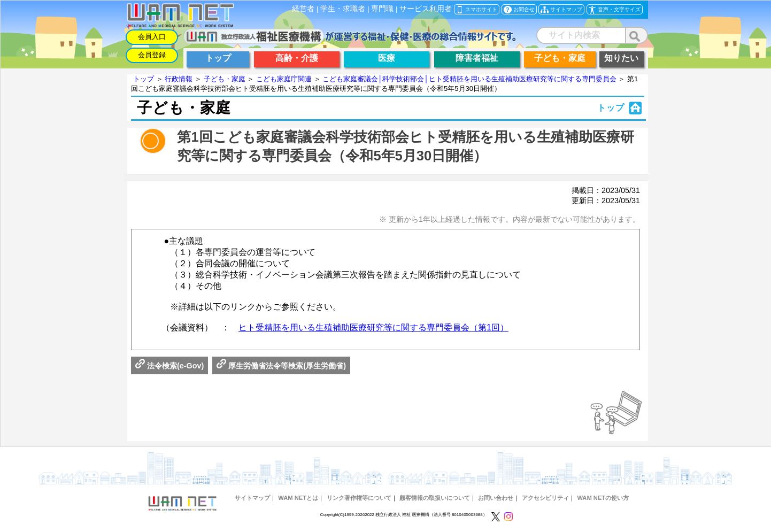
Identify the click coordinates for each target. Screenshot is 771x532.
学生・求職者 (343, 9)
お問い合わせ (496, 498)
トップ (144, 79)
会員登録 (152, 55)
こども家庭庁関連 (284, 79)
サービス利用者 (426, 9)
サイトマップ (252, 498)
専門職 (382, 9)
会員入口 (152, 37)
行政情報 (179, 79)
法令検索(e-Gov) (169, 366)
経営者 (303, 9)
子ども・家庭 (225, 79)
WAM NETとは (298, 498)
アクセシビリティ (545, 498)
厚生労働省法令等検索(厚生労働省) (281, 366)
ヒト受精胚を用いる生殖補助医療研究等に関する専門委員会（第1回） (373, 327)
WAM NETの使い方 (603, 498)
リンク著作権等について (359, 498)
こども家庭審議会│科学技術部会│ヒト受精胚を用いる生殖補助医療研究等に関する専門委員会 (469, 79)
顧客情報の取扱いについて (435, 498)
